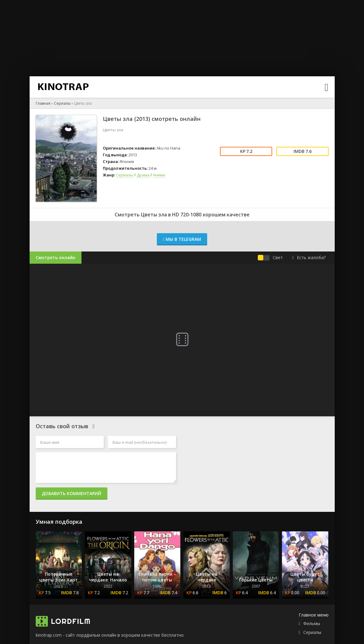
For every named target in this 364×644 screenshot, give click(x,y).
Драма (143, 175)
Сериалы (62, 103)
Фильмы (312, 623)
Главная (43, 103)
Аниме (159, 175)
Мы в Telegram (182, 239)
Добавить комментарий (72, 493)
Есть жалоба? (309, 257)
